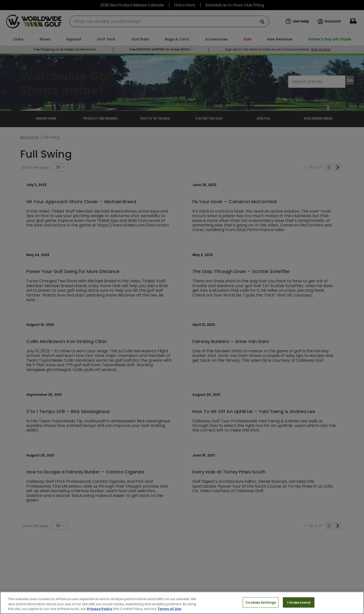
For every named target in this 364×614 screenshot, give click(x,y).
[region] (182, 603)
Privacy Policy (100, 609)
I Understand (299, 602)
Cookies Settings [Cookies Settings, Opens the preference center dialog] (261, 602)
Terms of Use (169, 609)
